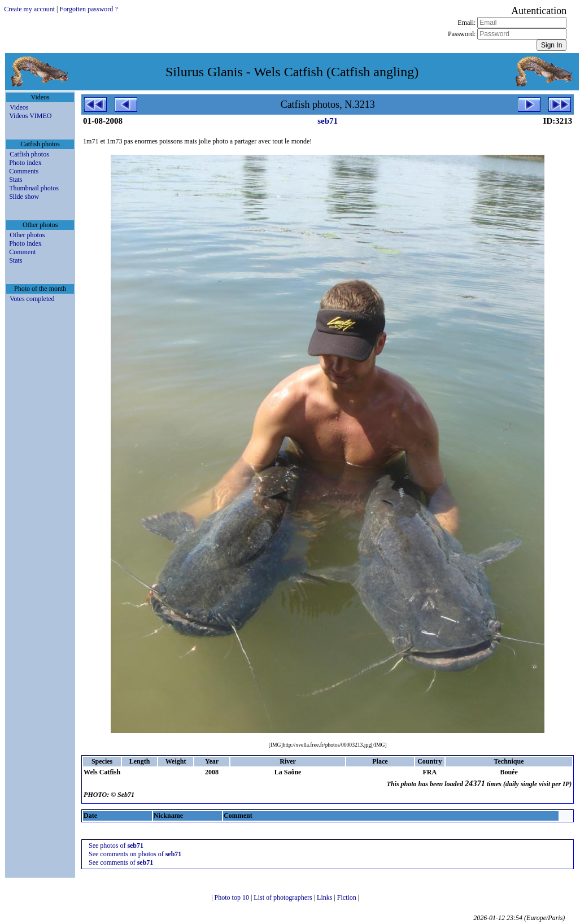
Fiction (348, 897)
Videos (19, 107)
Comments (24, 171)
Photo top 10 (233, 897)
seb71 (328, 121)
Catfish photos (29, 154)
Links (325, 897)
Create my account (29, 9)
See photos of (116, 845)
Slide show (24, 197)
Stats (16, 180)
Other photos (27, 235)
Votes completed (32, 299)
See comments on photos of (135, 854)
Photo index (25, 163)
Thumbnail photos (34, 188)
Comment (22, 252)
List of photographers (284, 897)
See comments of (121, 862)
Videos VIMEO (30, 116)
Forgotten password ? (89, 9)
